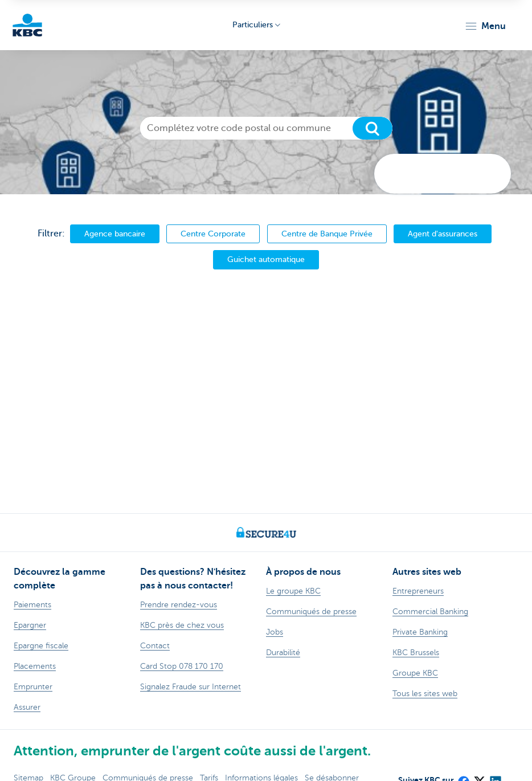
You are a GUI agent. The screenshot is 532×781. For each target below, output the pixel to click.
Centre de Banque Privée (327, 234)
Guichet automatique (266, 259)
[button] (485, 26)
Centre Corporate (213, 234)
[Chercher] (373, 128)
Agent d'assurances (443, 234)
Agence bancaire (115, 234)
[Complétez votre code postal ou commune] (266, 128)
